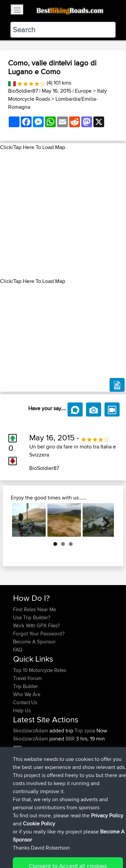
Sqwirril (22, 763)
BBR (70, 739)
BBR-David (26, 771)
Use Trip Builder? (32, 617)
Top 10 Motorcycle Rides (40, 670)
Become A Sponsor (34, 642)
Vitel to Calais (76, 779)
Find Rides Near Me (35, 609)
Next (104, 520)
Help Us (22, 710)
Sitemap (76, 842)
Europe (83, 91)
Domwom (25, 779)
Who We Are (27, 694)
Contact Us (25, 702)
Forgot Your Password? (39, 634)
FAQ (18, 650)
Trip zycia (85, 731)
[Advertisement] (63, 214)
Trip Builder (26, 686)
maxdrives (25, 755)
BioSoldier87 (23, 91)
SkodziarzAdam (31, 731)
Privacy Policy (103, 842)
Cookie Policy (20, 850)
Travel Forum (27, 678)
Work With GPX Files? (36, 625)
